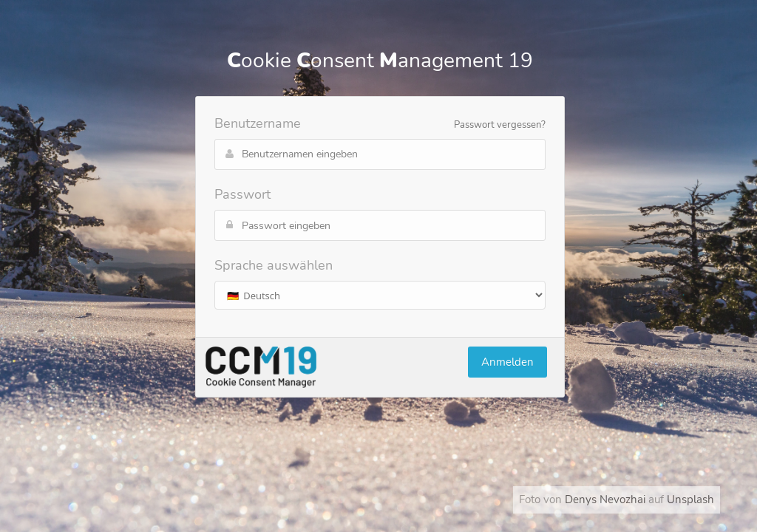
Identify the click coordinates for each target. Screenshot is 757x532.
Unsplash (690, 499)
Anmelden (508, 362)
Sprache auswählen (274, 265)
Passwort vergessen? (500, 125)
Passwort (242, 194)
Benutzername (258, 123)
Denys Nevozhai (605, 499)
